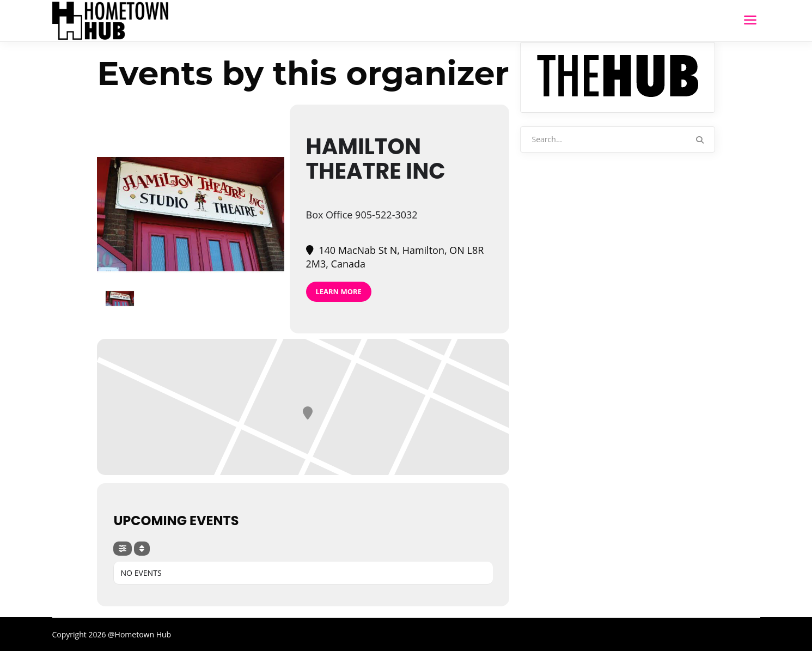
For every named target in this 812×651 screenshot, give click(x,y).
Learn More (339, 291)
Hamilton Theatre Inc (376, 159)
